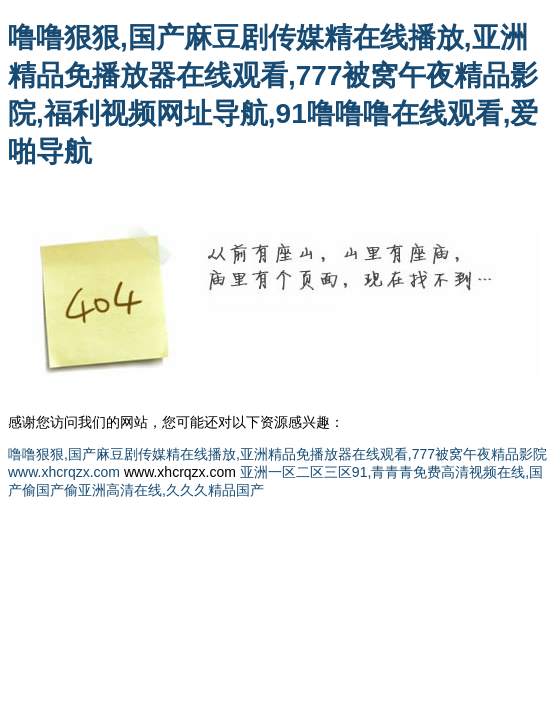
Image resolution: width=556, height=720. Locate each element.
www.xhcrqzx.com (64, 472)
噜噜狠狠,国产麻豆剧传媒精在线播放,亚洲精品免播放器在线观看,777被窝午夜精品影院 (277, 454)
